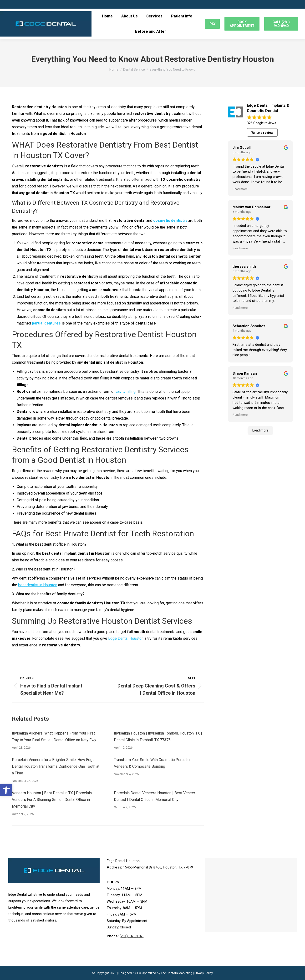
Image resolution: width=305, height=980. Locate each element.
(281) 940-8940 (132, 936)
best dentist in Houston (38, 585)
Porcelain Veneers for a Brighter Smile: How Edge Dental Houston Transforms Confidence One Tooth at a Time (56, 766)
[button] (6, 790)
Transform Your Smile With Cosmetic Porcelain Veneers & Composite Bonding (153, 763)
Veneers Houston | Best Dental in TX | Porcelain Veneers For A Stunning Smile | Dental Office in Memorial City (52, 800)
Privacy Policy (204, 973)
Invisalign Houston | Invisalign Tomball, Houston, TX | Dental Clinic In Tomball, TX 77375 (158, 737)
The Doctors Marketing (177, 973)
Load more (260, 430)
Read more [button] (240, 189)
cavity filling (126, 391)
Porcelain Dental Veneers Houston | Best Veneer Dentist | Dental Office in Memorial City (155, 796)
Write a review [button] (262, 133)
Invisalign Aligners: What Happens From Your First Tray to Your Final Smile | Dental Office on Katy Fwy (54, 737)
